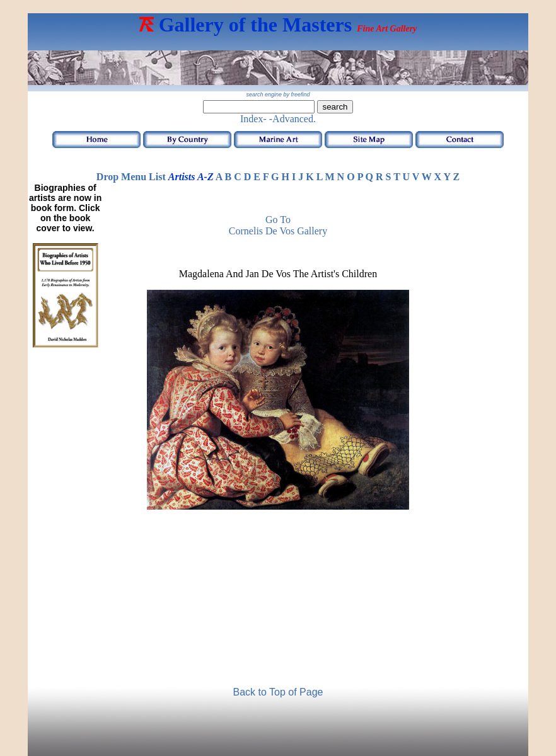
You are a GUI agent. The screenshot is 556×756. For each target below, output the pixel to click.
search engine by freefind (278, 94)
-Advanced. (292, 119)
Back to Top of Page (278, 692)
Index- (253, 119)
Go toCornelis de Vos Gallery (278, 225)
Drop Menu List (131, 177)
